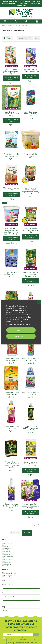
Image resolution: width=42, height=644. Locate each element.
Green (7, 554)
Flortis (7, 551)
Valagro (8, 565)
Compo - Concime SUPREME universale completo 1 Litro (31, 428)
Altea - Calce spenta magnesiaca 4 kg (11, 155)
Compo (8, 549)
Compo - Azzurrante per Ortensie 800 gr (11, 273)
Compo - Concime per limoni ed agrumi (11, 393)
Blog (3, 607)
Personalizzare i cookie (22, 325)
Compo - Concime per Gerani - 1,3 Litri (31, 359)
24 (37, 38)
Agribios (8, 544)
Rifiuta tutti (21, 336)
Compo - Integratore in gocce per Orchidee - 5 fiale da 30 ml (31, 506)
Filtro (7, 38)
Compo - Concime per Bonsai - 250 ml (11, 359)
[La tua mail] (18, 635)
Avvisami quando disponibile (11, 78)
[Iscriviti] (36, 635)
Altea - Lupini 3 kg (31, 154)
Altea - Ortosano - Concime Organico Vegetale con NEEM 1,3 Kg (31, 191)
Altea (7, 546)
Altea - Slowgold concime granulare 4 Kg (31, 230)
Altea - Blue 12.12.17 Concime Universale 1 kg (31, 114)
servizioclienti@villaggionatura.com (16, 4)
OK (27, 533)
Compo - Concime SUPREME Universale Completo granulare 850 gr (11, 465)
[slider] (2, 588)
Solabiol (8, 562)
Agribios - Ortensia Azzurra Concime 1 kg (31, 71)
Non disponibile (11, 576)
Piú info (9, 325)
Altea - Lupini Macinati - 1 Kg (11, 189)
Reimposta (15, 533)
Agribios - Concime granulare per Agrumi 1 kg (11, 72)
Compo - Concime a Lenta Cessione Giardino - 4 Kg (31, 274)
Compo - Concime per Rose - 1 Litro (11, 427)
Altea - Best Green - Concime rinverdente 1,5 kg (11, 114)
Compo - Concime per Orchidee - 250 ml (31, 393)
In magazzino (10, 573)
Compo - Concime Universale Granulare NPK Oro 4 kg (31, 464)
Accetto (21, 330)
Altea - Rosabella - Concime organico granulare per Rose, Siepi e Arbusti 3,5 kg (11, 231)
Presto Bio (9, 559)
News (5, 611)
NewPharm (9, 557)
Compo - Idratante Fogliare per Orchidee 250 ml (11, 506)
